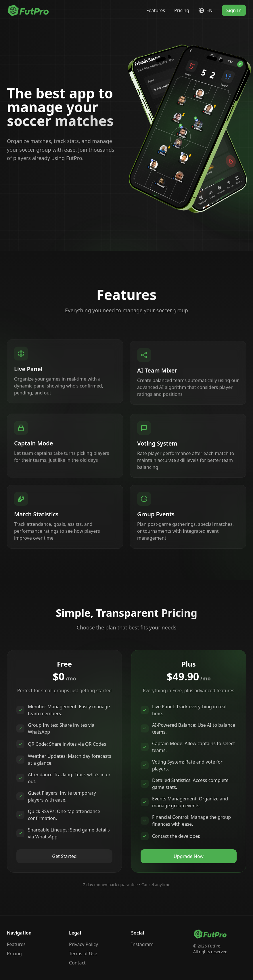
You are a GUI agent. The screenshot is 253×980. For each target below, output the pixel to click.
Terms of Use (83, 954)
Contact (77, 963)
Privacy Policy (84, 944)
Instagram (142, 944)
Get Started (64, 856)
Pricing (182, 10)
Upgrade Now (189, 856)
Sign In (234, 10)
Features (156, 10)
